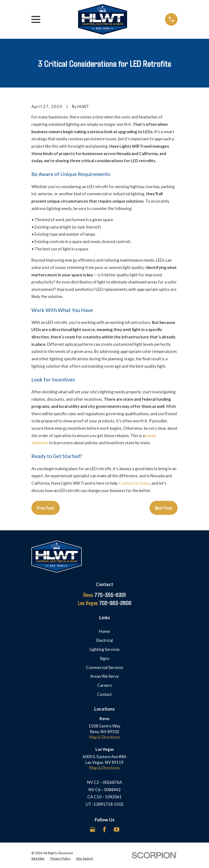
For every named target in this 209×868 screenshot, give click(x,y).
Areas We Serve (104, 676)
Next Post (164, 508)
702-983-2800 (105, 603)
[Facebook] (104, 829)
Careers (105, 685)
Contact (104, 694)
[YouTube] (117, 829)
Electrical (105, 640)
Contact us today (134, 483)
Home (104, 631)
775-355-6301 (104, 595)
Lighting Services (105, 649)
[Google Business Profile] (93, 829)
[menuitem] (38, 858)
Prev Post (45, 508)
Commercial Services (105, 667)
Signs (104, 658)
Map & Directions (105, 737)
